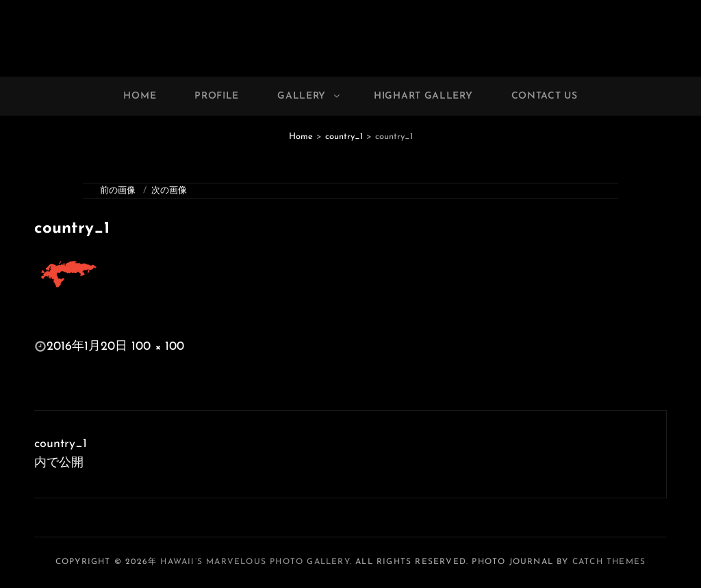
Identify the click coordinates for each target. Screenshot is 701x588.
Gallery (309, 96)
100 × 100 (158, 347)
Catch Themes (609, 562)
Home (140, 96)
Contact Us (545, 96)
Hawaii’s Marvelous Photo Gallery (255, 562)
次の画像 (169, 191)
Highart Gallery (423, 96)
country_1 (344, 137)
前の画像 (118, 191)
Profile (217, 96)
